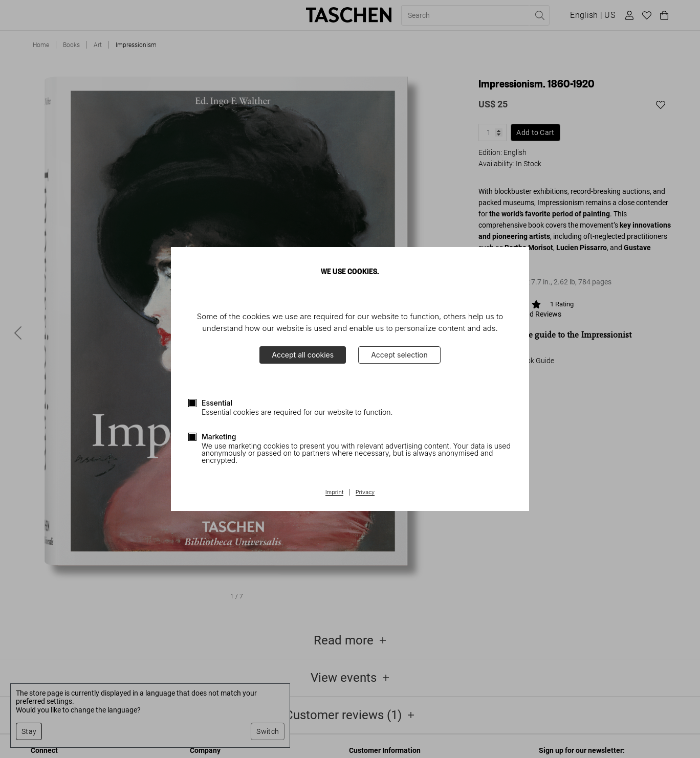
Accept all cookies (303, 355)
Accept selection (399, 355)
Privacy (365, 493)
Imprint (334, 493)
